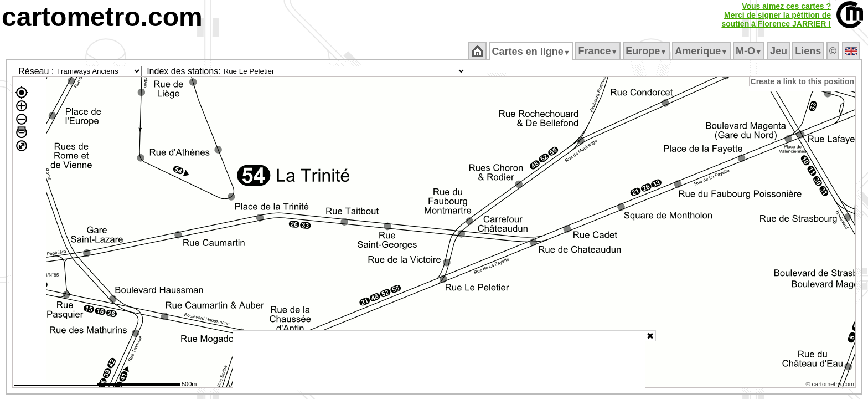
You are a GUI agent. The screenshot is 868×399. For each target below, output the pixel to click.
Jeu (779, 51)
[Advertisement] (439, 360)
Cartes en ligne (532, 52)
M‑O (750, 51)
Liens (809, 51)
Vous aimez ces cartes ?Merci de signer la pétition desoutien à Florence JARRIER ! (776, 15)
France (599, 51)
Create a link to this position (803, 81)
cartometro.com (102, 17)
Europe (647, 51)
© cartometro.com (831, 386)
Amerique (702, 51)
